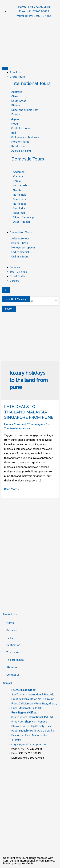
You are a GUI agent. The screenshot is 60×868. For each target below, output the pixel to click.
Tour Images (36, 424)
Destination (13, 645)
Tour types (13, 652)
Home (10, 623)
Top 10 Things (18, 272)
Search (9, 309)
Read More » (12, 489)
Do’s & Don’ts (18, 276)
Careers (14, 281)
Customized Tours (21, 232)
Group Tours (17, 77)
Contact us (13, 675)
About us (15, 72)
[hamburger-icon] (5, 68)
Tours (10, 638)
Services (15, 267)
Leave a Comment (15, 424)
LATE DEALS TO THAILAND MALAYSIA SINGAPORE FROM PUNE (29, 412)
